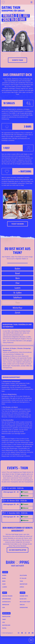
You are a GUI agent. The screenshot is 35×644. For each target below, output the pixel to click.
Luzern (5, 587)
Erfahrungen (7, 599)
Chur (4, 584)
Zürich (22, 587)
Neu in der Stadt (25, 602)
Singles (22, 605)
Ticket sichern (17, 224)
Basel (4, 578)
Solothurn (23, 575)
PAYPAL (4, 628)
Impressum (6, 605)
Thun (21, 581)
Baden (4, 575)
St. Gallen (23, 578)
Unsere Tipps (24, 596)
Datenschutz (6, 602)
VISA (4, 622)
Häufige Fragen (7, 596)
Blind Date (23, 599)
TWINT (4, 619)
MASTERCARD (6, 625)
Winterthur (23, 584)
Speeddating (24, 608)
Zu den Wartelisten (18, 550)
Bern (4, 581)
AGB (3, 608)
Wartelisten (6, 617)
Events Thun (17, 60)
